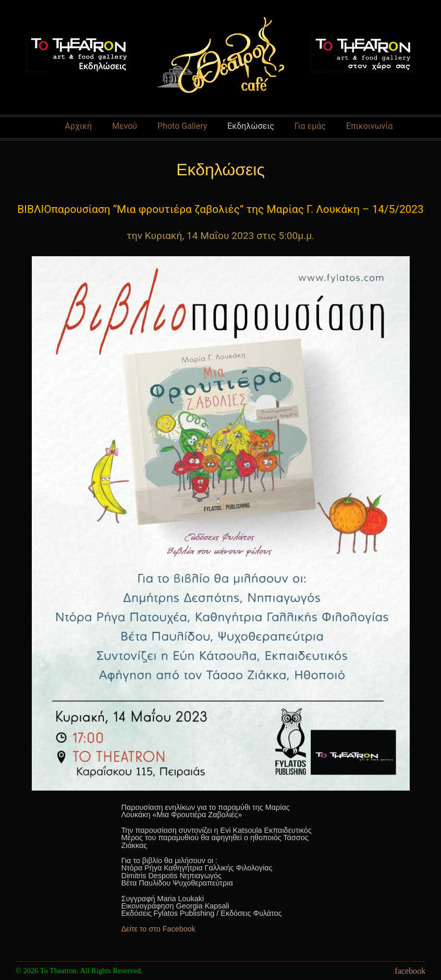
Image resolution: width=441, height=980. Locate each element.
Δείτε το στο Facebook (158, 929)
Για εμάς (310, 126)
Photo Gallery (182, 126)
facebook (410, 971)
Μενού (125, 126)
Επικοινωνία (370, 126)
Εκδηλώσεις (251, 126)
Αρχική (78, 126)
